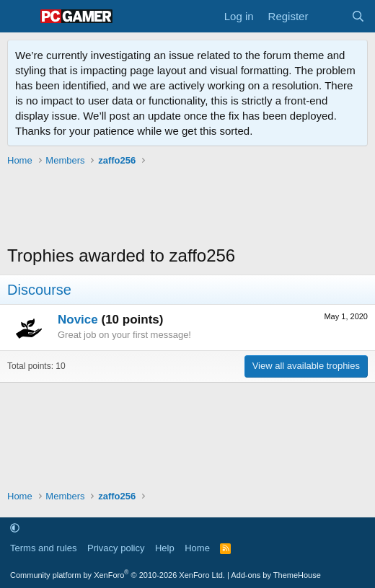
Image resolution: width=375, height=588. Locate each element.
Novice (78, 320)
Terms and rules (43, 548)
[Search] (358, 16)
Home (197, 548)
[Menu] (20, 17)
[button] (15, 528)
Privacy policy (116, 548)
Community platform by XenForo (118, 575)
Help (165, 548)
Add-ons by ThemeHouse (276, 575)
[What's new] (329, 16)
